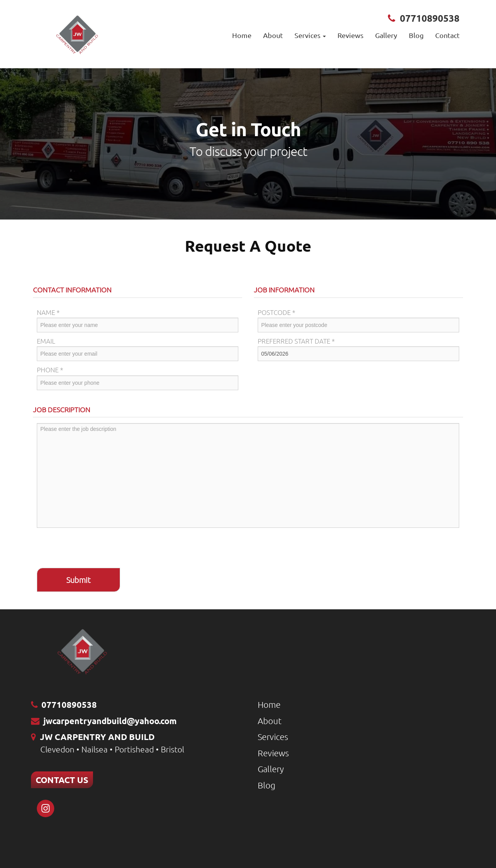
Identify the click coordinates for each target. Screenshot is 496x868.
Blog (416, 35)
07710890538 (430, 18)
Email (46, 341)
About (273, 35)
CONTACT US (62, 780)
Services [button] (310, 35)
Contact (447, 35)
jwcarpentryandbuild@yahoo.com (110, 721)
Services (273, 737)
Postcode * (276, 312)
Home (242, 35)
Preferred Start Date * (296, 341)
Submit (78, 580)
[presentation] (96, 549)
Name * (48, 312)
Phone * (50, 370)
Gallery (386, 35)
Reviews (350, 35)
